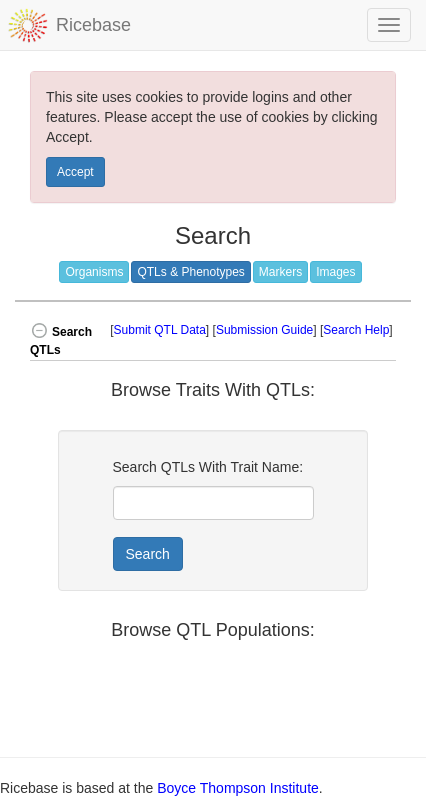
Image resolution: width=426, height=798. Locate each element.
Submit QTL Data (160, 330)
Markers (280, 272)
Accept (75, 172)
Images (335, 272)
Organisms (94, 272)
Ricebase (93, 25)
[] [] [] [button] (253, 330)
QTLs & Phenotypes (190, 272)
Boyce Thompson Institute (238, 788)
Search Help (356, 330)
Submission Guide (264, 330)
